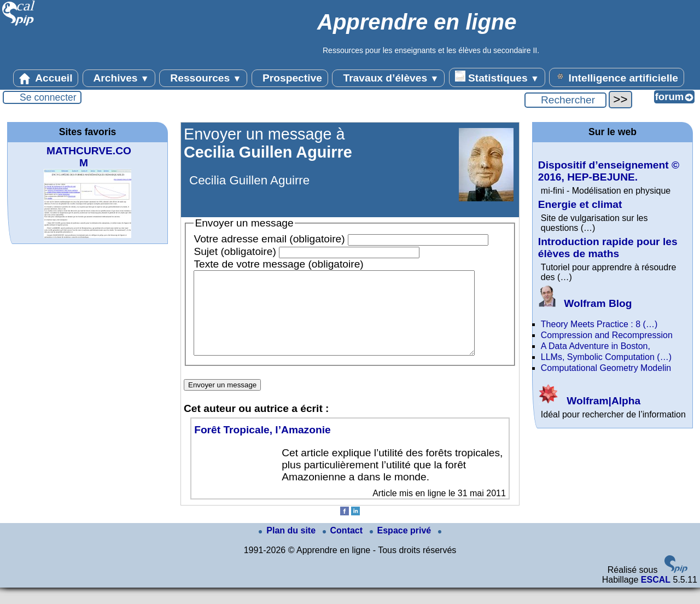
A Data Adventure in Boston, (596, 346)
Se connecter (48, 97)
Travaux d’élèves (388, 78)
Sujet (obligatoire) (235, 251)
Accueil (46, 78)
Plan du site (288, 547)
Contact (344, 547)
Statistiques (497, 77)
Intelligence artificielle (617, 77)
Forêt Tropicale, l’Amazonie (262, 446)
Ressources (203, 78)
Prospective (290, 78)
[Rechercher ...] (565, 100)
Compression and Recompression (607, 335)
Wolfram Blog (585, 303)
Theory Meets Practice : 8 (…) (599, 324)
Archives (119, 78)
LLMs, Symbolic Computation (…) (606, 357)
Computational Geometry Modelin (606, 368)
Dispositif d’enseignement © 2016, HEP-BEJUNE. (609, 171)
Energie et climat (580, 204)
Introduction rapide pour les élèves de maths (608, 248)
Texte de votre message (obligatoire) (278, 264)
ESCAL (656, 596)
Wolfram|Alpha (589, 401)
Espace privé (402, 547)
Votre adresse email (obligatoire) (269, 239)
